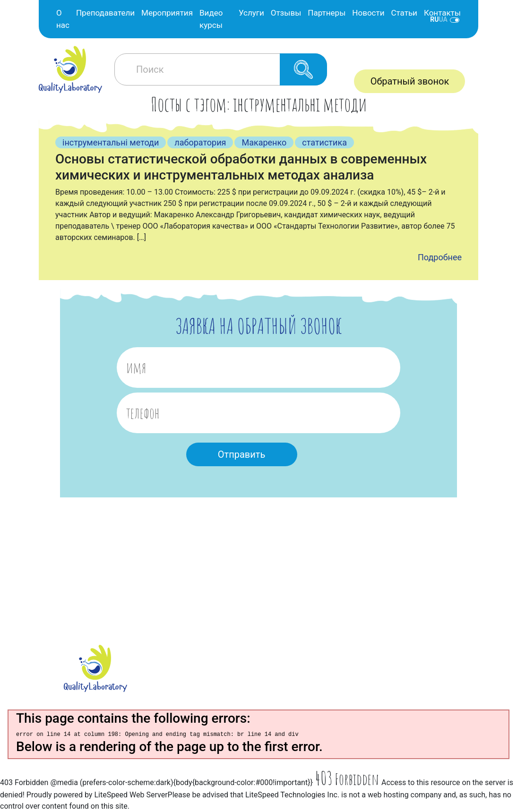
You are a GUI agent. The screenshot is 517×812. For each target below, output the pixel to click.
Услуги (251, 13)
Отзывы (286, 13)
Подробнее (440, 257)
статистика (324, 142)
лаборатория (200, 142)
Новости (368, 13)
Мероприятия (167, 13)
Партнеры (327, 13)
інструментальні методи (111, 142)
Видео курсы (211, 19)
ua (443, 19)
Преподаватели (105, 13)
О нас (63, 19)
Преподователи (211, 666)
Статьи (404, 13)
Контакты (442, 13)
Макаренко (264, 142)
